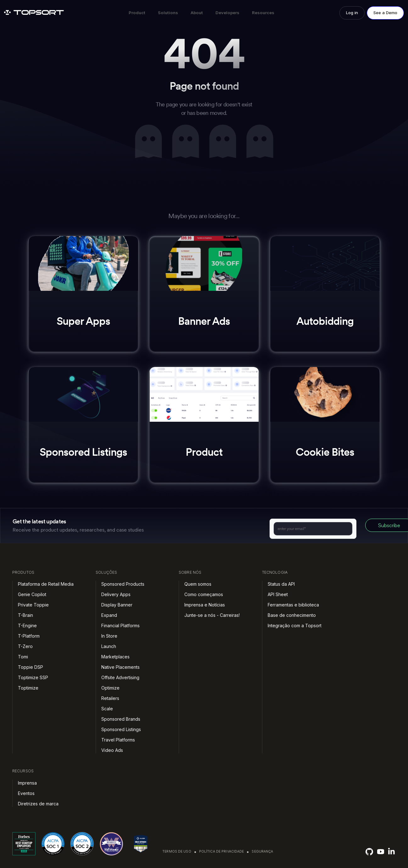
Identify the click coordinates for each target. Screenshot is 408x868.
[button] (137, 13)
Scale (107, 709)
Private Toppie (33, 605)
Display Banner (117, 605)
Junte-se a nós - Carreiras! (212, 615)
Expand (109, 615)
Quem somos (198, 584)
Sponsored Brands (121, 719)
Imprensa (27, 783)
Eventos (26, 793)
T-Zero (25, 646)
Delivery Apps (116, 594)
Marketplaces (115, 657)
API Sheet (278, 594)
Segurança (262, 851)
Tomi (23, 657)
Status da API (281, 584)
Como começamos (204, 594)
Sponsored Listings (121, 729)
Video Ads (112, 750)
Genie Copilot (32, 594)
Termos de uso (177, 851)
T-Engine (27, 626)
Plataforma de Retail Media (46, 584)
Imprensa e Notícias (205, 605)
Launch (109, 646)
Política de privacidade (222, 851)
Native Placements (120, 667)
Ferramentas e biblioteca (293, 605)
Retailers (110, 698)
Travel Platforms (118, 740)
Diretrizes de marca (38, 804)
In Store (109, 636)
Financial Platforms (120, 626)
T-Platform (29, 636)
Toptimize (28, 688)
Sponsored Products (123, 584)
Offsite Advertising (120, 677)
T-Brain (25, 615)
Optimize (110, 688)
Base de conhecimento (292, 615)
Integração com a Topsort (295, 626)
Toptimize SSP (33, 677)
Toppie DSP (31, 667)
